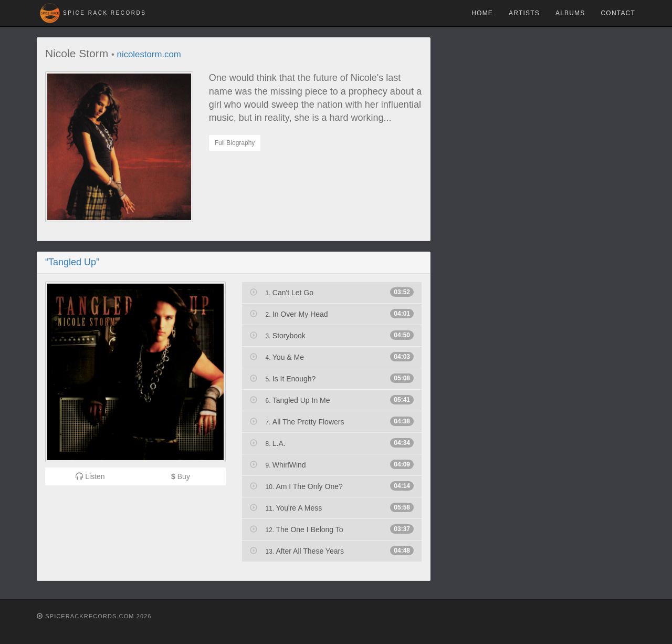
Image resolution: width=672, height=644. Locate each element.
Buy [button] (181, 476)
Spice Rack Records (104, 13)
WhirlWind (332, 464)
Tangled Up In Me (332, 400)
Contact (618, 13)
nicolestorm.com (149, 54)
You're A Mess (332, 507)
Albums (570, 13)
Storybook (332, 335)
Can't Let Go (332, 292)
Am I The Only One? (332, 486)
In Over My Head (332, 314)
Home (482, 13)
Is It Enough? (332, 378)
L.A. (332, 443)
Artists (524, 13)
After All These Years (332, 550)
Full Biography (235, 143)
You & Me (332, 357)
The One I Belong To (332, 529)
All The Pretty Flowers (332, 421)
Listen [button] (90, 476)
